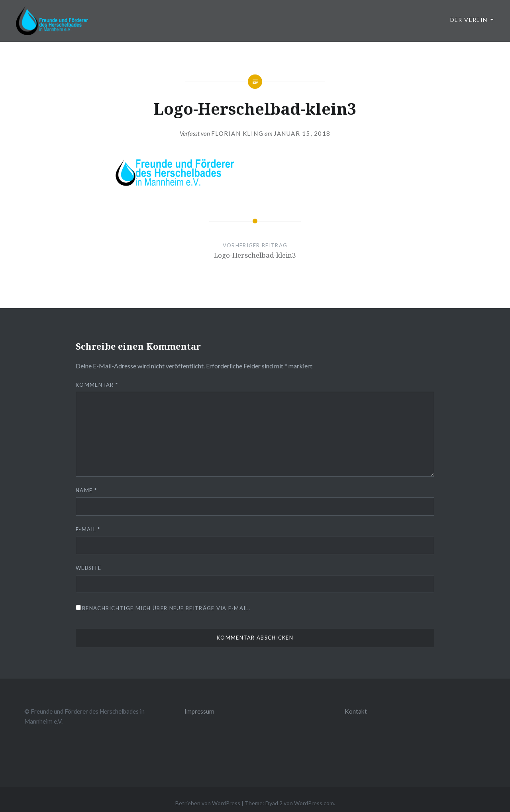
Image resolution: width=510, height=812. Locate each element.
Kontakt (356, 711)
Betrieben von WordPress (208, 803)
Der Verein (469, 20)
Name (86, 490)
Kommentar (97, 385)
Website (88, 568)
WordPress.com (314, 803)
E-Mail (88, 529)
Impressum (199, 711)
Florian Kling (237, 133)
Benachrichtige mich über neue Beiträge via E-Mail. (166, 608)
